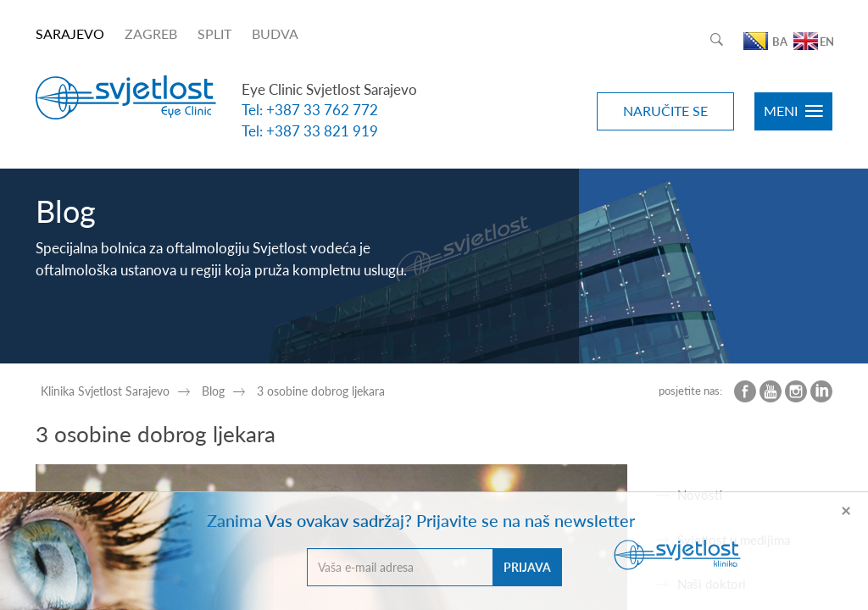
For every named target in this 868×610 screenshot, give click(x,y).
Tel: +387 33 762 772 (310, 110)
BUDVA (275, 33)
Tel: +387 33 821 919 (310, 131)
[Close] (846, 510)
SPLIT (214, 33)
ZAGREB (151, 33)
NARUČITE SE (665, 111)
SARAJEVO (70, 33)
